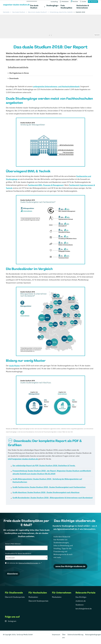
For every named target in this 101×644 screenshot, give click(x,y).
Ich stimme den (23, 563)
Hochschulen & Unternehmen (83, 7)
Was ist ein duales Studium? (37, 12)
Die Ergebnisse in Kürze (19, 73)
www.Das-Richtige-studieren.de (70, 566)
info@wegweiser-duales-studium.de (23, 459)
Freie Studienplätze (66, 7)
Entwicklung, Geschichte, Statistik (61, 12)
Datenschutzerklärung (75, 635)
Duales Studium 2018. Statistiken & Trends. (44, 466)
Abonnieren (12, 574)
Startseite (6, 12)
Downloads (14, 78)
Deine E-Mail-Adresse (26, 546)
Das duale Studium (34, 7)
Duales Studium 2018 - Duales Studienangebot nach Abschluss (46, 492)
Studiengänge (52, 5)
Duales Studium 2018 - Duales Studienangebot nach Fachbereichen (49, 487)
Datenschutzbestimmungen (28, 563)
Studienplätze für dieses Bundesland (26, 556)
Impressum (56, 635)
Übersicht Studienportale (15, 597)
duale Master (15, 366)
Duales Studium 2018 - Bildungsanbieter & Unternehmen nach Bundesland (53, 498)
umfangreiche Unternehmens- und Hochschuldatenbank (56, 86)
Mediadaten (33, 597)
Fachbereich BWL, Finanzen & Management (46, 185)
